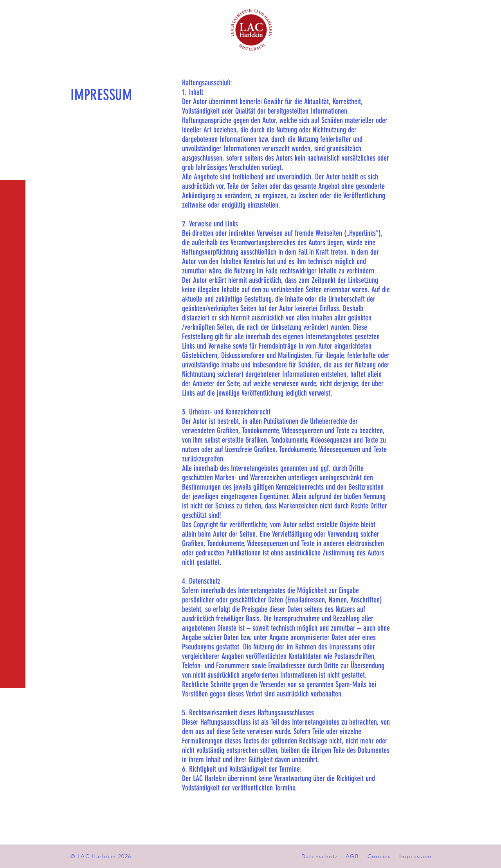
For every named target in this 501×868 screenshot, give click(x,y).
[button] (14, 12)
